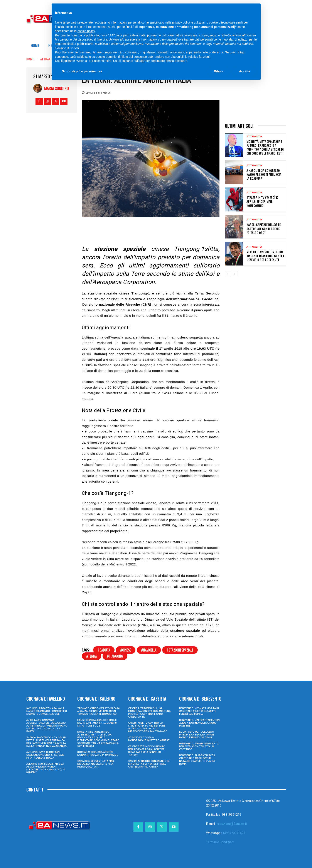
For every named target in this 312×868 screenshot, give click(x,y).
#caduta (104, 650)
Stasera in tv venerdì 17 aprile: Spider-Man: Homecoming (262, 201)
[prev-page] (228, 274)
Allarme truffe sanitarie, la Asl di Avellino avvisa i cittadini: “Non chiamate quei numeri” (46, 768)
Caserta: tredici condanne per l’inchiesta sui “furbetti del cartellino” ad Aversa (149, 764)
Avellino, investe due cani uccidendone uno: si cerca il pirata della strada (45, 755)
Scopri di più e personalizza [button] (82, 71)
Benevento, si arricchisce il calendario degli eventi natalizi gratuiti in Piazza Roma (197, 760)
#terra (92, 656)
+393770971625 (234, 833)
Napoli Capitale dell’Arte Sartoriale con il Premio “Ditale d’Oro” (264, 228)
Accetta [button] (245, 71)
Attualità (47, 59)
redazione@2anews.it (232, 824)
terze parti (122, 35)
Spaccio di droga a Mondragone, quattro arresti (149, 739)
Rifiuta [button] (219, 71)
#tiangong (115, 656)
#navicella (149, 650)
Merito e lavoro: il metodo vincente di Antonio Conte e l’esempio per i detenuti (265, 256)
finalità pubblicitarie (80, 44)
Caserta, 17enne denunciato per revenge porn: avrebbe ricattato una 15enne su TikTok (147, 751)
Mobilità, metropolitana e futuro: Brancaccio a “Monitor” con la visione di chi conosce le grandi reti (265, 147)
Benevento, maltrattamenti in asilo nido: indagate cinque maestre (199, 723)
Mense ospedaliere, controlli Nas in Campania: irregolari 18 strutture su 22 (97, 723)
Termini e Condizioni (220, 842)
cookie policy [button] (86, 31)
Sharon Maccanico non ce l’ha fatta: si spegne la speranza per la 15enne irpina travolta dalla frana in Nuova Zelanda (46, 742)
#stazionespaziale (180, 650)
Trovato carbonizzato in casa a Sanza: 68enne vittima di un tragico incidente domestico (98, 711)
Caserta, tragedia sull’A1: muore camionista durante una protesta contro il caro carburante (149, 713)
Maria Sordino (56, 88)
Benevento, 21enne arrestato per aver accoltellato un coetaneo (199, 746)
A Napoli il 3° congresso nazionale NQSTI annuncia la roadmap (264, 174)
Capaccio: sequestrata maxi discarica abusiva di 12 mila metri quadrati (96, 764)
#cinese (126, 650)
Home (30, 59)
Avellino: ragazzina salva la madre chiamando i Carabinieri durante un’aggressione (47, 711)
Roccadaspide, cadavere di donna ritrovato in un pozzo (98, 754)
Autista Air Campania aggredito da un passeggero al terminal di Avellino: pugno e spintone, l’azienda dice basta (47, 726)
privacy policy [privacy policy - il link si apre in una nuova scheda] (181, 22)
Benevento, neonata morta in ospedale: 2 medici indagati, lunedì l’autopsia (199, 711)
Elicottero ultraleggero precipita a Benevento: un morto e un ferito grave (197, 735)
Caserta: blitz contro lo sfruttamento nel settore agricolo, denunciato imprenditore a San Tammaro (148, 727)
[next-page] (235, 274)
